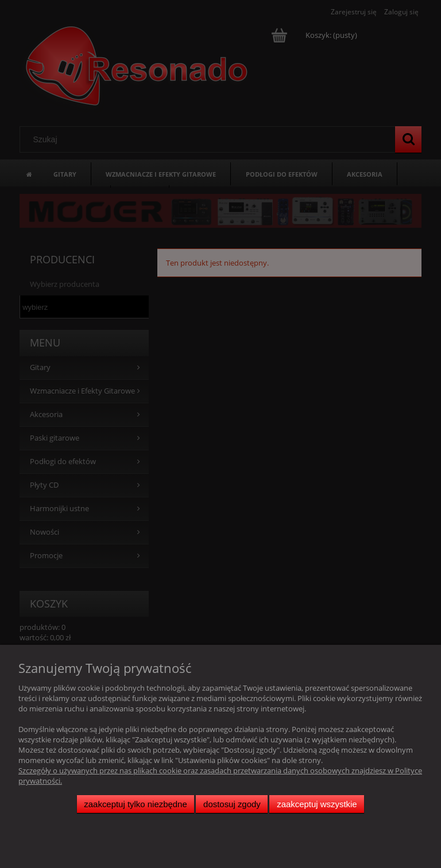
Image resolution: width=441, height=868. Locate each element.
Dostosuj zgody (232, 804)
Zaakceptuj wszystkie (317, 804)
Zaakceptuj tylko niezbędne (135, 804)
